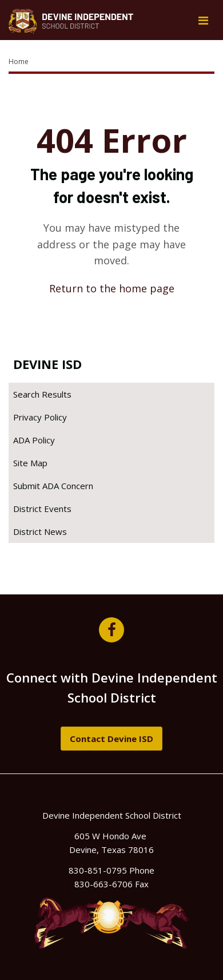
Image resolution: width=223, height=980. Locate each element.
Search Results (42, 394)
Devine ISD (47, 364)
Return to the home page (112, 288)
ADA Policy (34, 440)
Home (19, 62)
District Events (42, 509)
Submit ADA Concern (53, 486)
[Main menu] (203, 20)
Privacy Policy (40, 417)
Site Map (30, 463)
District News (40, 531)
